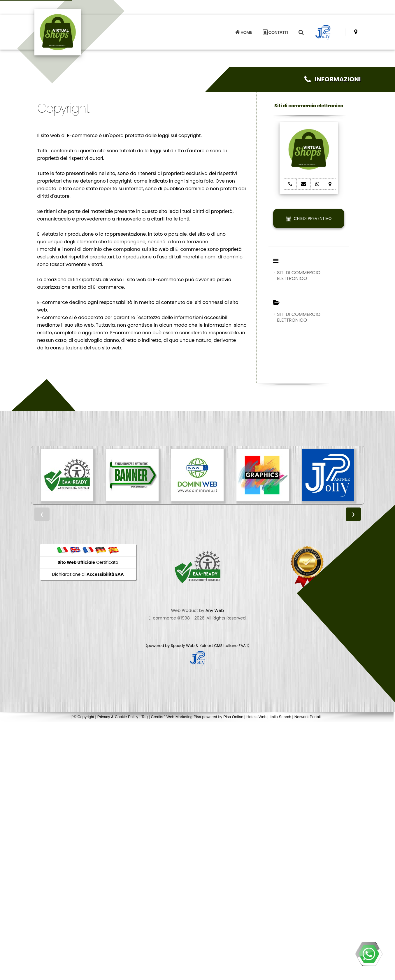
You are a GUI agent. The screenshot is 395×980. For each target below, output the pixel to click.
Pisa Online (233, 717)
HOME (243, 29)
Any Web (215, 610)
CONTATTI (275, 29)
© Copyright (84, 717)
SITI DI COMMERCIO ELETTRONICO (299, 275)
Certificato (88, 562)
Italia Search (280, 717)
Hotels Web (256, 717)
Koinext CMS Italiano (219, 646)
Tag (145, 717)
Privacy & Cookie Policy (118, 717)
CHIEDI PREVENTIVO (309, 218)
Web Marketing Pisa (184, 717)
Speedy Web (183, 646)
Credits (157, 717)
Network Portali (308, 717)
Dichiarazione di (88, 574)
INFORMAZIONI (333, 79)
